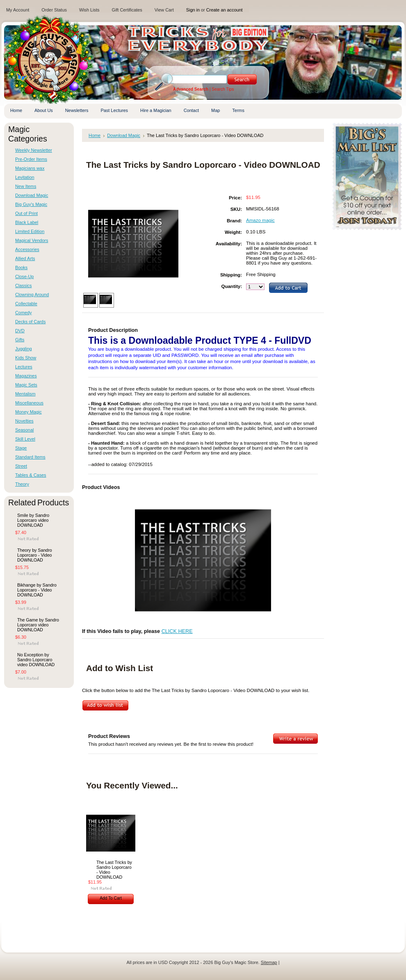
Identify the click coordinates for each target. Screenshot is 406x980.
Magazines (26, 376)
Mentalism (25, 394)
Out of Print (26, 213)
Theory (22, 484)
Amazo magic (260, 220)
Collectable (26, 304)
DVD (20, 331)
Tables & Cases (31, 475)
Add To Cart (111, 898)
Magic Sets (26, 385)
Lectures (24, 367)
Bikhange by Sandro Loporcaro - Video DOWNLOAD (37, 590)
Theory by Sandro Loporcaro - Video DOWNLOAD (35, 555)
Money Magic (29, 412)
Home (95, 135)
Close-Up (24, 276)
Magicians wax (30, 168)
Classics (23, 286)
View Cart (164, 10)
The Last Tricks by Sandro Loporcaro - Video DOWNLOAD (114, 870)
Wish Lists (89, 10)
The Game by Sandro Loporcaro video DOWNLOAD (38, 625)
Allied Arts (25, 258)
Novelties (24, 421)
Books (21, 267)
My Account (18, 10)
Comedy (24, 313)
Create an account (225, 10)
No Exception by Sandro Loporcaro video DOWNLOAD (36, 660)
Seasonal (24, 430)
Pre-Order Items (31, 159)
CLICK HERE (177, 631)
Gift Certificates (127, 10)
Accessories (27, 249)
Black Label (27, 222)
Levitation (25, 177)
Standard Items (30, 457)
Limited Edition (30, 231)
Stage (21, 448)
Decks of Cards (30, 322)
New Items (26, 186)
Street (21, 466)
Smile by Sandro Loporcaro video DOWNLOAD (33, 520)
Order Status (54, 10)
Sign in (193, 10)
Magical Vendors (32, 240)
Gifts (20, 340)
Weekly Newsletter (34, 150)
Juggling (24, 349)
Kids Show (26, 358)
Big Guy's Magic (31, 204)
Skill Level (25, 439)
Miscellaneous (29, 403)
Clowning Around (32, 295)
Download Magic (32, 195)
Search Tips (223, 89)
